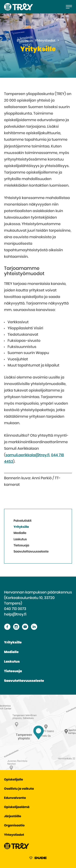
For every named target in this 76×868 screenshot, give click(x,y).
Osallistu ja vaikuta (19, 789)
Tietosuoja (21, 546)
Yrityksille (21, 527)
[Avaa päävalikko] (69, 7)
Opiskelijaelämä (17, 807)
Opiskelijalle (13, 780)
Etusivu (23, 41)
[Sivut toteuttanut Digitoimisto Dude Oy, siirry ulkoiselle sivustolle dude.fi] (38, 859)
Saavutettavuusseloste (31, 552)
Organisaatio (14, 826)
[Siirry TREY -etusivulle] (17, 848)
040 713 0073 (15, 609)
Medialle (20, 533)
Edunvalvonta (15, 798)
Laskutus (20, 540)
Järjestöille (13, 817)
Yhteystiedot (45, 41)
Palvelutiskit (22, 521)
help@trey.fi (15, 614)
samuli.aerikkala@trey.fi (27, 455)
